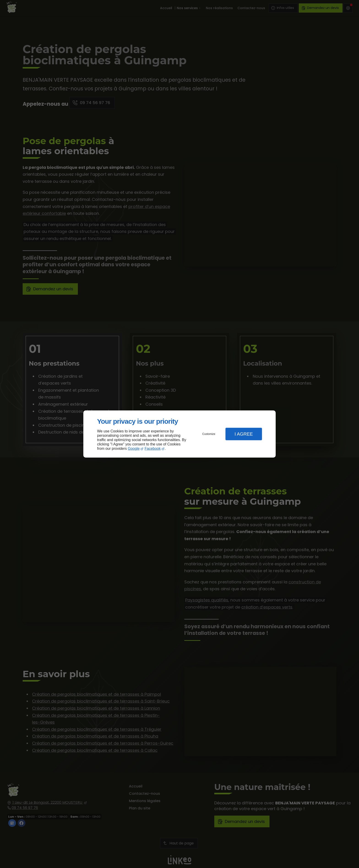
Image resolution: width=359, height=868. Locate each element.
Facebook (153, 449)
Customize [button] (209, 434)
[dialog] (179, 434)
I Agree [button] (244, 434)
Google (134, 449)
